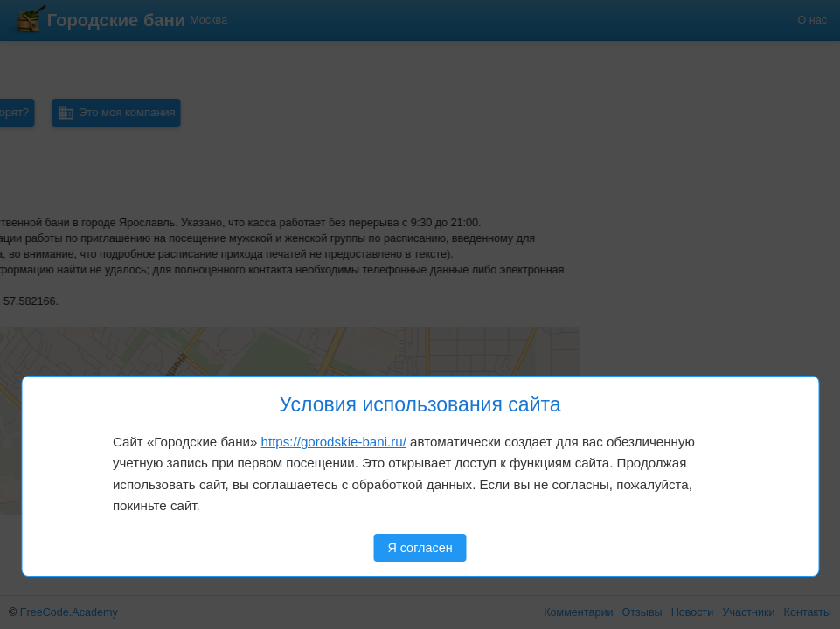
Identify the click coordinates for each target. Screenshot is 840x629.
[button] (72, 357)
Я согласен (420, 548)
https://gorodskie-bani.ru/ (334, 442)
